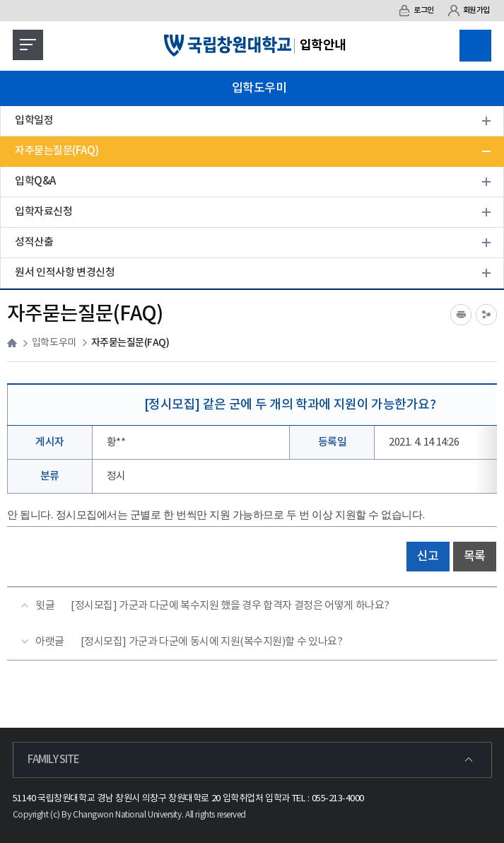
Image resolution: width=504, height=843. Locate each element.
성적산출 (34, 242)
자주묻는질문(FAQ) (57, 151)
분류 (50, 476)
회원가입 (469, 11)
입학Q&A (35, 181)
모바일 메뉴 (24, 42)
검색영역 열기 (475, 46)
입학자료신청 (43, 212)
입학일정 (34, 121)
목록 (475, 557)
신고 (428, 557)
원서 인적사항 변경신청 (65, 273)
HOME (12, 343)
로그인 (416, 11)
